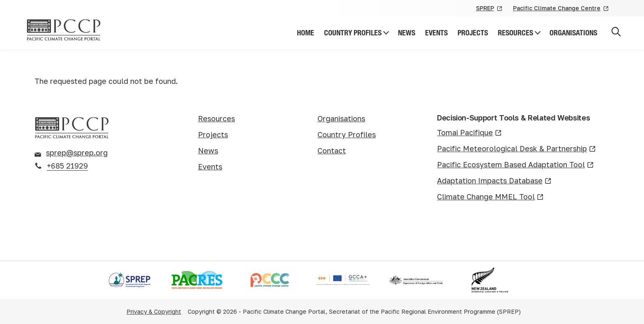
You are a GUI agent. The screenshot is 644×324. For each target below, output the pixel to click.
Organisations (573, 33)
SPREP (490, 9)
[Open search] (616, 33)
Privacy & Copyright (154, 311)
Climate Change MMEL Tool (490, 197)
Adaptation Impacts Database (494, 181)
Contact (332, 150)
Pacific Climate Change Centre (561, 9)
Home (306, 33)
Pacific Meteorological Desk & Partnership (516, 149)
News (407, 33)
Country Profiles (353, 33)
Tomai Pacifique (469, 133)
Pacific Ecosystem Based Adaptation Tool (515, 165)
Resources (515, 33)
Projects (473, 33)
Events (436, 33)
